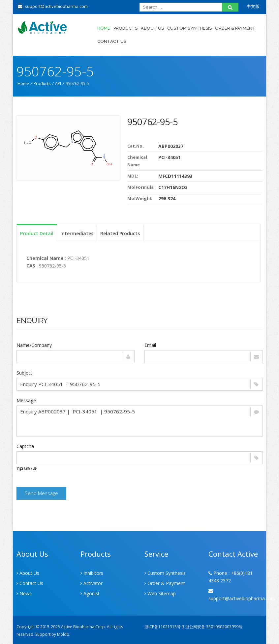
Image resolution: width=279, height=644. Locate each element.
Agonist (90, 593)
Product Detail (37, 233)
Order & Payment (235, 28)
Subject (24, 373)
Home (104, 28)
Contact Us (112, 41)
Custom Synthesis (189, 28)
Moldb (63, 634)
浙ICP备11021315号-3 (164, 627)
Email (150, 345)
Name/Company (34, 345)
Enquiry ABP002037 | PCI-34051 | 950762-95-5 (140, 421)
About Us (152, 28)
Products (125, 28)
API (58, 84)
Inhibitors (92, 573)
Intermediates (77, 233)
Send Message (41, 493)
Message (26, 400)
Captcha (25, 446)
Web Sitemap (160, 593)
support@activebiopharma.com (52, 6)
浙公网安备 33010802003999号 (214, 627)
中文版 (253, 6)
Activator (92, 583)
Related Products (120, 233)
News (24, 593)
